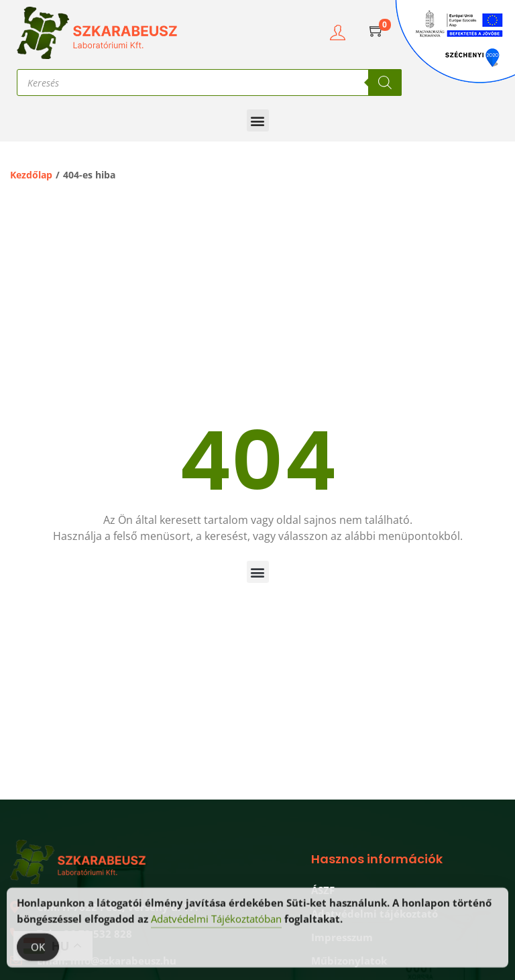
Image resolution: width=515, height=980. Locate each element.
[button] (258, 120)
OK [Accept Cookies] (38, 955)
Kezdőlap (31, 175)
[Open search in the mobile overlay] (209, 83)
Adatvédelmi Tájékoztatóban (216, 927)
